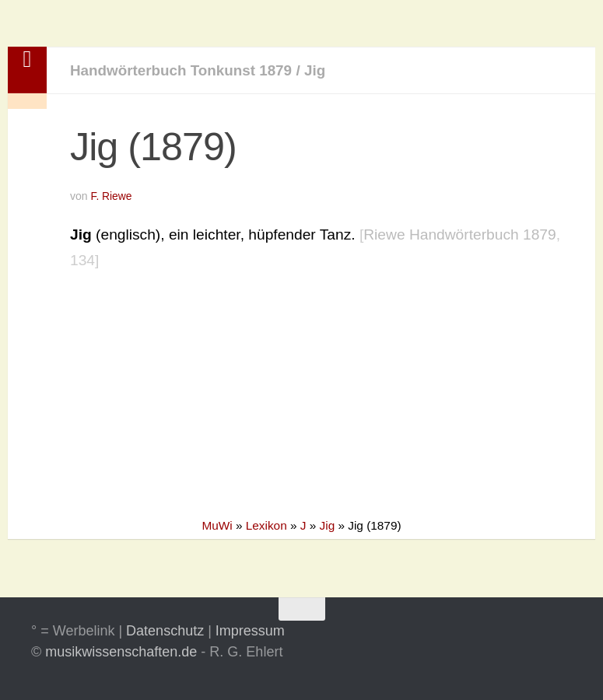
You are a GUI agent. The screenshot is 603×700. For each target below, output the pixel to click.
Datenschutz (165, 631)
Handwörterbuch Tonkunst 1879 (183, 70)
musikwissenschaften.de (121, 652)
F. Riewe (111, 196)
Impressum (250, 631)
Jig (320, 70)
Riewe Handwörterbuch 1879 (459, 234)
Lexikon (266, 525)
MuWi (217, 525)
